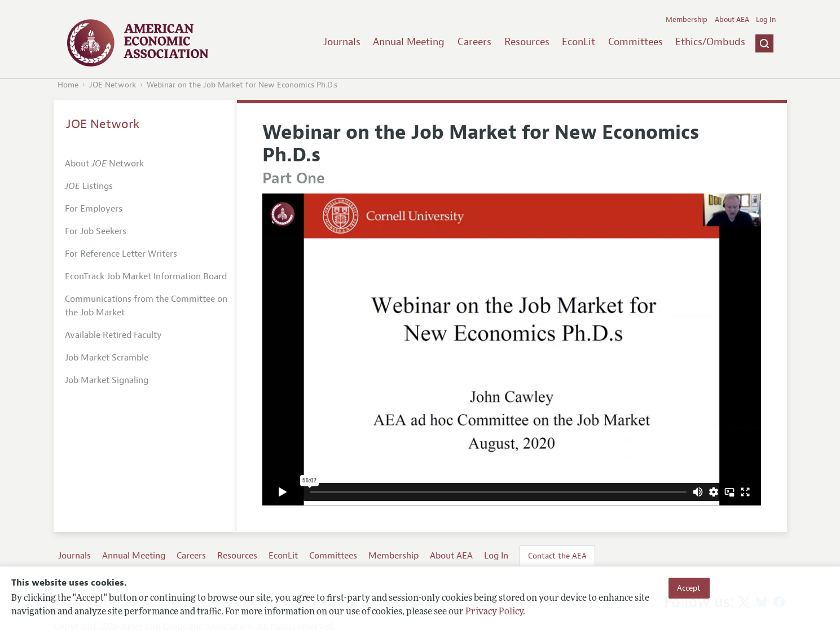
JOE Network (113, 85)
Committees (636, 42)
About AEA (732, 20)
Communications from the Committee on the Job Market (146, 306)
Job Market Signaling (107, 380)
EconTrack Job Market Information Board (146, 276)
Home (68, 85)
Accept (689, 588)
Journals (342, 42)
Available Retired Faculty (113, 335)
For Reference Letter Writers (121, 254)
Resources (527, 42)
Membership (687, 20)
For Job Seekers (96, 231)
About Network (104, 164)
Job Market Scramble (107, 358)
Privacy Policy (494, 612)
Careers (474, 42)
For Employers (94, 209)
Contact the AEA (557, 556)
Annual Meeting (409, 42)
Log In (766, 20)
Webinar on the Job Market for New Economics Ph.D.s (242, 85)
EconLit (579, 42)
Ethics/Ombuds (710, 42)
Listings (89, 186)
